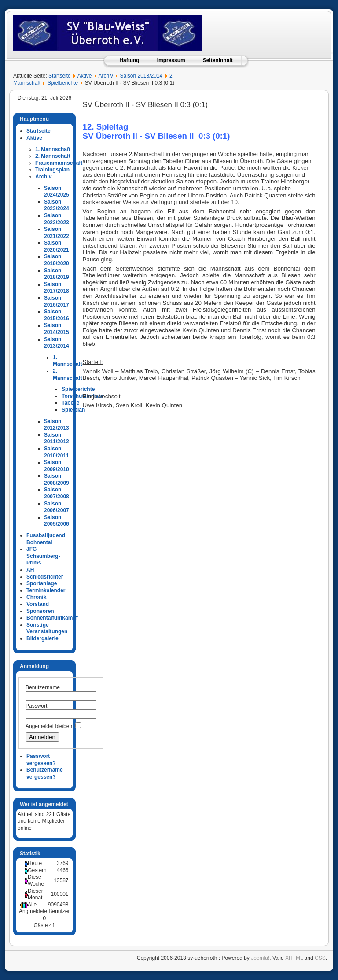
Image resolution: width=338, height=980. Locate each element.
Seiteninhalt (218, 60)
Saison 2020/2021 (57, 246)
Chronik (36, 597)
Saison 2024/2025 (57, 192)
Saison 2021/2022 (57, 233)
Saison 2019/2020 (57, 260)
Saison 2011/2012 (57, 438)
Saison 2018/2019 (57, 274)
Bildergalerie (42, 638)
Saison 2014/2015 (57, 329)
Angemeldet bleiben (49, 726)
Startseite (60, 76)
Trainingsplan (52, 170)
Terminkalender (46, 590)
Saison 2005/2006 (57, 521)
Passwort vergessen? (41, 760)
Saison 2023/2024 (57, 205)
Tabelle (70, 403)
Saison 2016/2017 (57, 301)
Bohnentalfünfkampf (52, 618)
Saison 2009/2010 (57, 466)
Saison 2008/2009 (57, 479)
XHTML (294, 958)
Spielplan (73, 410)
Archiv (105, 76)
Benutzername (43, 687)
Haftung (129, 60)
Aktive (85, 76)
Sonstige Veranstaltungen (47, 628)
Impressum (171, 60)
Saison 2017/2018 (57, 288)
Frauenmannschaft (59, 163)
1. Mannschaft (53, 149)
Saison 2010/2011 (57, 452)
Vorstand (38, 604)
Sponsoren (40, 611)
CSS (320, 958)
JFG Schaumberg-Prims (43, 556)
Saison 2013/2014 (141, 76)
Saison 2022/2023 (57, 219)
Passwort (36, 706)
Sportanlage (42, 583)
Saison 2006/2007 (57, 507)
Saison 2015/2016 (57, 315)
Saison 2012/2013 (57, 425)
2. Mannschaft (53, 156)
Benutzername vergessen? (45, 773)
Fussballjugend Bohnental (46, 539)
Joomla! (260, 958)
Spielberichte (63, 83)
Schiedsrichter (45, 577)
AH (30, 570)
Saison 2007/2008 (57, 493)
